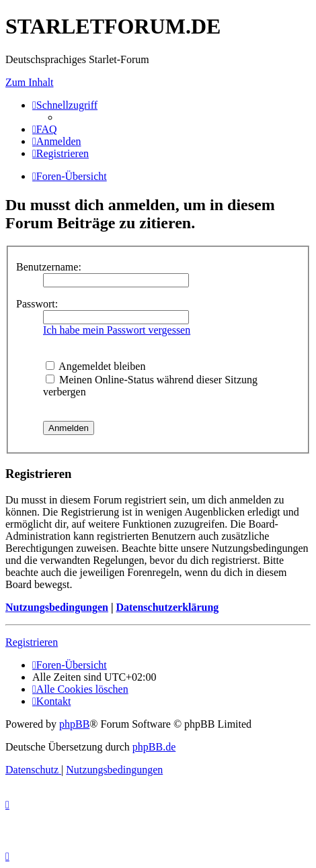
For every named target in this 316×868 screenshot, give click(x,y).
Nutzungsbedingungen (57, 607)
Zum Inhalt (30, 82)
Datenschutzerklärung (167, 607)
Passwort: (37, 304)
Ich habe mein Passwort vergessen (117, 330)
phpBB (74, 724)
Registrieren (32, 642)
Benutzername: (49, 267)
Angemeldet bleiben (95, 366)
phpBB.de (154, 747)
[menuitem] (45, 129)
